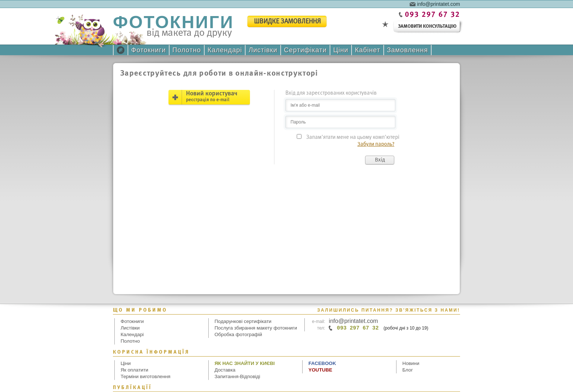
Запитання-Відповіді (237, 376)
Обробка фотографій (238, 334)
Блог (408, 370)
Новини (411, 363)
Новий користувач (212, 96)
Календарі (225, 50)
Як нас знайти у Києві (245, 363)
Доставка (225, 370)
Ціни (341, 50)
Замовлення (408, 50)
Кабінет (367, 50)
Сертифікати (305, 50)
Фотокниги (149, 50)
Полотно (187, 50)
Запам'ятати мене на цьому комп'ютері (353, 137)
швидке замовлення (287, 22)
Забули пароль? (376, 144)
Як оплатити (134, 370)
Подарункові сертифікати (243, 321)
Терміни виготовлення (145, 376)
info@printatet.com (439, 4)
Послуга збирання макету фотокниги (256, 328)
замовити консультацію (427, 26)
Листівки (263, 50)
